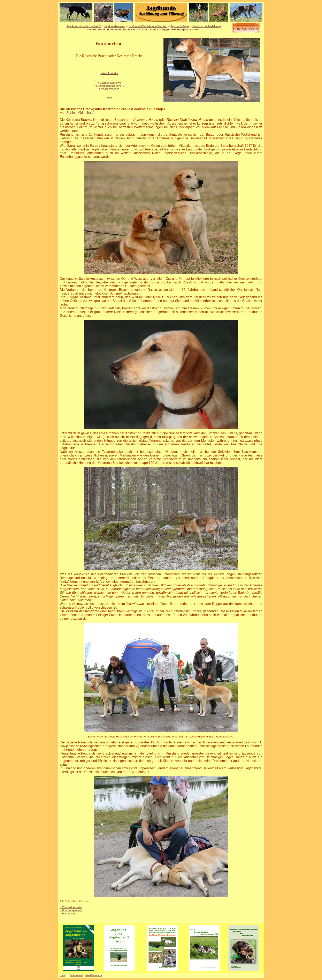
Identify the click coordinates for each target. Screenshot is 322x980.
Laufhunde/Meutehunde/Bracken (148, 26)
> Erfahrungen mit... (72, 910)
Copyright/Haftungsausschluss (180, 29)
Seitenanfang (76, 975)
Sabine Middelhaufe (81, 113)
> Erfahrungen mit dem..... (109, 86)
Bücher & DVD (132, 29)
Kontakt (155, 29)
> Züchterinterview (71, 907)
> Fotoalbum (67, 914)
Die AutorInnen (97, 29)
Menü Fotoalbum (94, 975)
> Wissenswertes (109, 89)
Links (146, 29)
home (63, 975)
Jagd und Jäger (180, 26)
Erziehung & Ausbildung (207, 26)
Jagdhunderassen (115, 26)
